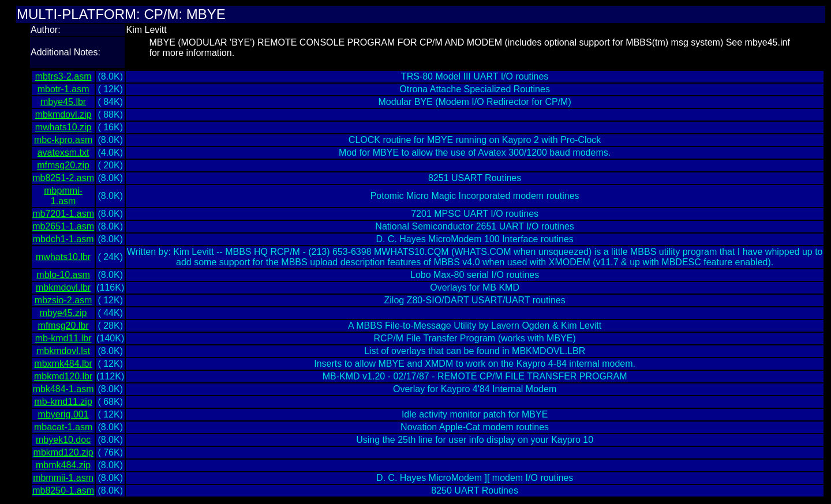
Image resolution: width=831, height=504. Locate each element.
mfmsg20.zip (63, 165)
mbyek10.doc (63, 440)
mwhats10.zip (63, 127)
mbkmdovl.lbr (63, 287)
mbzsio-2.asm (63, 300)
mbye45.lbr (63, 102)
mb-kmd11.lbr (63, 338)
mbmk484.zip (63, 465)
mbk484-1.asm (63, 389)
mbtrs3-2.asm (63, 76)
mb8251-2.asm (63, 178)
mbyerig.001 (63, 414)
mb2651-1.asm (63, 226)
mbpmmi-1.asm (63, 196)
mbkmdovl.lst (63, 351)
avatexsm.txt (63, 153)
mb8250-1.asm (63, 490)
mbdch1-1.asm (63, 239)
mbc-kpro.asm (63, 140)
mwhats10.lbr (63, 257)
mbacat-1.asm (63, 427)
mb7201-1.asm (63, 214)
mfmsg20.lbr (63, 326)
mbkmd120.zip (63, 452)
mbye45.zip (63, 313)
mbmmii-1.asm (63, 478)
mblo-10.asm (63, 275)
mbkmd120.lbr (63, 376)
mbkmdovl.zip (63, 114)
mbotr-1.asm (63, 89)
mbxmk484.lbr (63, 364)
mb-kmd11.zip (63, 402)
